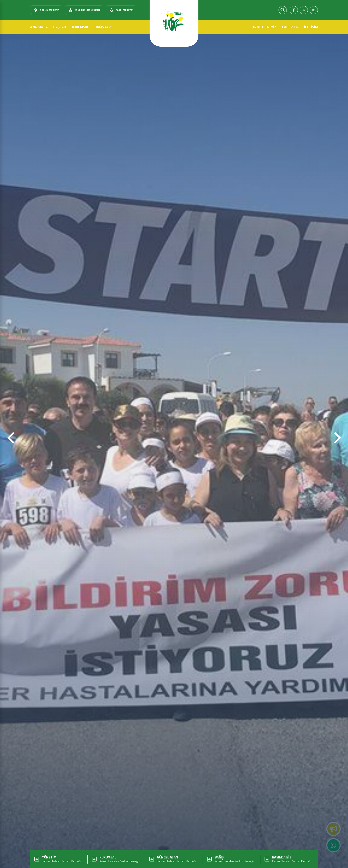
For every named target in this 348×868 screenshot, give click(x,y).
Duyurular (334, 829)
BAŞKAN (60, 27)
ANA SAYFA (39, 27)
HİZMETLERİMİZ (264, 27)
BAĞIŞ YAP (103, 27)
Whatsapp (333, 845)
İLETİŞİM (311, 27)
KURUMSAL (80, 27)
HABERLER (290, 27)
